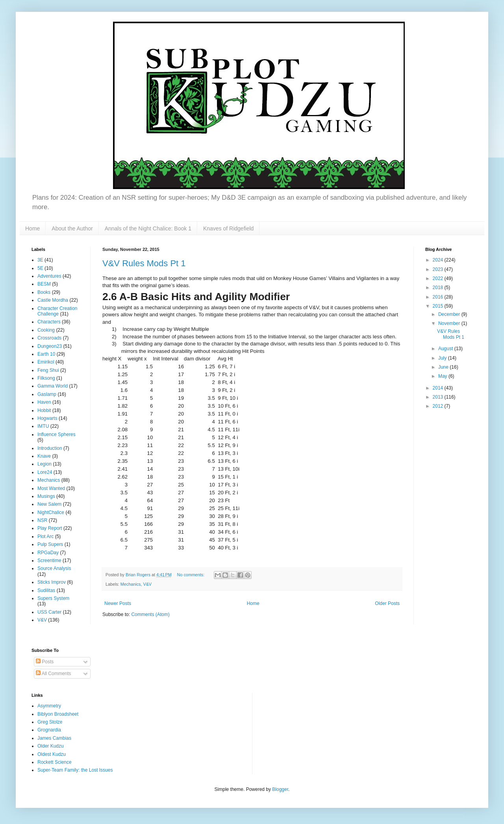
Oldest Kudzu (52, 754)
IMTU (43, 426)
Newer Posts (118, 603)
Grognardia (49, 730)
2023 (439, 269)
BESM (44, 284)
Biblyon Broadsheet (58, 714)
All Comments (53, 674)
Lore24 (45, 472)
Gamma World (53, 386)
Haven (44, 402)
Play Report (50, 528)
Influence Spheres (57, 434)
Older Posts (387, 603)
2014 (439, 388)
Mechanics (131, 584)
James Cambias (54, 738)
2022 (439, 278)
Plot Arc (45, 536)
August (446, 349)
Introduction (50, 448)
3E (40, 260)
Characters (49, 322)
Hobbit (44, 410)
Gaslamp (47, 394)
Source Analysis (54, 568)
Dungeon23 (50, 346)
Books (44, 292)
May (443, 376)
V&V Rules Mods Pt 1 (144, 263)
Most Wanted (51, 488)
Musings (46, 496)
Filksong (46, 378)
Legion (44, 464)
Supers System (53, 598)
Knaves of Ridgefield (228, 228)
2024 (439, 260)
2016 (439, 297)
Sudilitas (46, 590)
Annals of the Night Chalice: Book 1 (148, 228)
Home (32, 228)
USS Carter (49, 612)
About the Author (72, 228)
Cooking (46, 330)
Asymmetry (49, 706)
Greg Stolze (50, 722)
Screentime (49, 560)
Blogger (280, 789)
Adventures (49, 276)
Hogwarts (47, 418)
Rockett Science (55, 762)
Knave (44, 456)
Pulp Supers (50, 544)
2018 (439, 288)
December (450, 314)
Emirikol (46, 362)
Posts (45, 662)
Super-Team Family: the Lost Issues (75, 770)
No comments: (192, 575)
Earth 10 (46, 354)
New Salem (49, 504)
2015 (439, 306)
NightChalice (51, 512)
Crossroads (49, 338)
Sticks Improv (52, 582)
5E (40, 268)
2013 (439, 397)
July (443, 358)
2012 (439, 406)
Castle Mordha (53, 300)
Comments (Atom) (150, 614)
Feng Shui (48, 370)
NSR (42, 520)
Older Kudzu (51, 746)
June (444, 367)
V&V (147, 584)
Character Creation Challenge (57, 311)
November (450, 323)
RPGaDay (48, 553)
